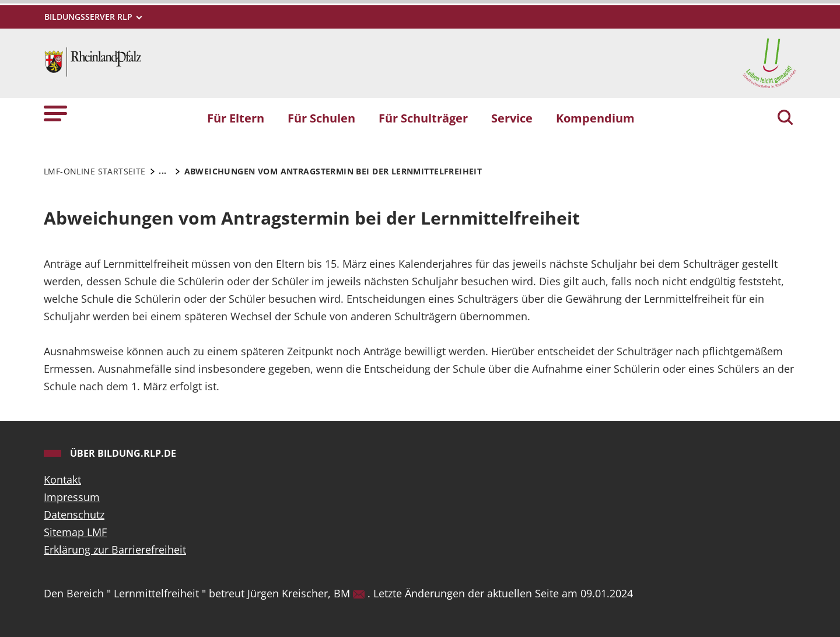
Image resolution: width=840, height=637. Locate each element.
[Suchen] (785, 118)
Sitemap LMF (75, 532)
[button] (55, 113)
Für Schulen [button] (321, 118)
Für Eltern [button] (236, 118)
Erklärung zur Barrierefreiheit (115, 549)
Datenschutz (74, 514)
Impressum (72, 497)
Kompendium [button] (595, 118)
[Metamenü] (92, 17)
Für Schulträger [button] (423, 118)
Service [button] (512, 118)
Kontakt (62, 480)
